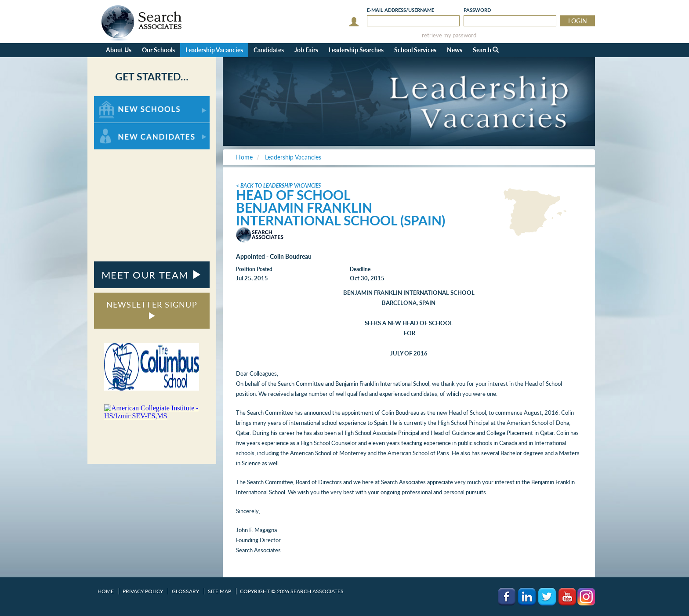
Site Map (219, 591)
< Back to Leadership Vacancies (278, 186)
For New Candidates (121, 127)
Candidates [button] (269, 50)
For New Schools (117, 100)
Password (477, 10)
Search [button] (486, 50)
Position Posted (254, 269)
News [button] (455, 50)
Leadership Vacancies (214, 50)
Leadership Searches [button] (356, 50)
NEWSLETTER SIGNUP (152, 310)
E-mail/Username (401, 10)
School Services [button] (415, 50)
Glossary (185, 591)
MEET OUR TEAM (152, 275)
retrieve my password (449, 35)
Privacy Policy (143, 591)
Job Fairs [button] (306, 50)
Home (106, 591)
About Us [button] (119, 50)
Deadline (360, 269)
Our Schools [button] (158, 50)
